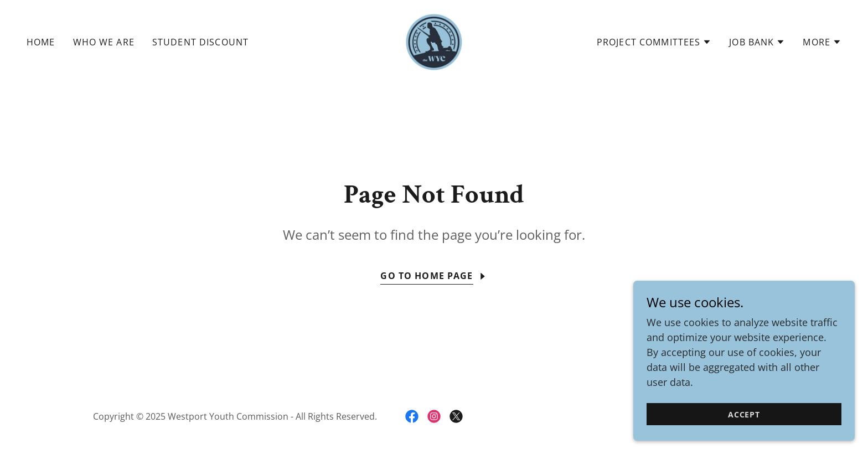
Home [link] (41, 42)
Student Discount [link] (200, 42)
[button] (654, 42)
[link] (434, 41)
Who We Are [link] (104, 42)
